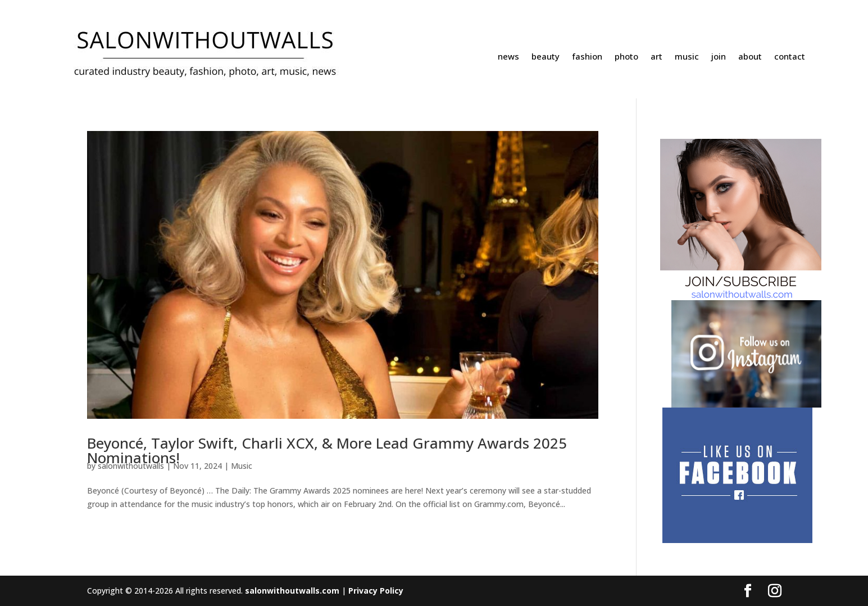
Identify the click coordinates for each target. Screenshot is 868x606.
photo (626, 57)
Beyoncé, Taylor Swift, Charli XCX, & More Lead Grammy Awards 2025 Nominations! (327, 450)
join (719, 57)
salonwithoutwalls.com (292, 591)
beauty (546, 57)
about (750, 57)
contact (790, 57)
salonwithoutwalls (131, 466)
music (687, 57)
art (656, 57)
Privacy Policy (376, 591)
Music (242, 466)
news (508, 57)
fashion (587, 57)
